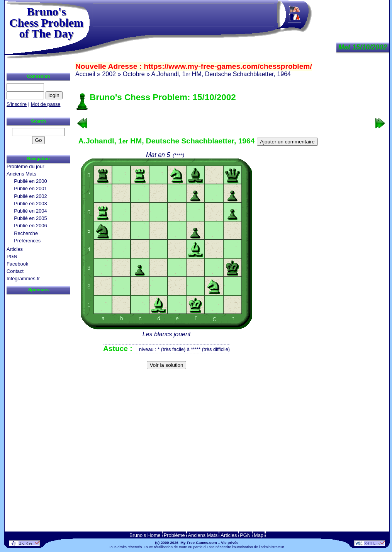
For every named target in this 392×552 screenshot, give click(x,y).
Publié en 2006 (30, 226)
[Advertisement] (229, 384)
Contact (15, 271)
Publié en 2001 (30, 188)
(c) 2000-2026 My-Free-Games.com (186, 543)
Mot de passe (46, 104)
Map (259, 535)
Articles (15, 249)
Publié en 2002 (30, 196)
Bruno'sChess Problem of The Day (46, 22)
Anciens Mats (21, 174)
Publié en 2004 (30, 211)
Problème (174, 535)
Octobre (134, 74)
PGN (12, 256)
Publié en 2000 (30, 181)
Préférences (27, 241)
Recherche (26, 233)
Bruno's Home (145, 535)
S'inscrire (17, 104)
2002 (109, 74)
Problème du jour (25, 166)
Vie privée (230, 543)
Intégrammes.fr (23, 279)
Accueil (85, 74)
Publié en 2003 (30, 204)
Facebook (17, 264)
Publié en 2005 (30, 218)
